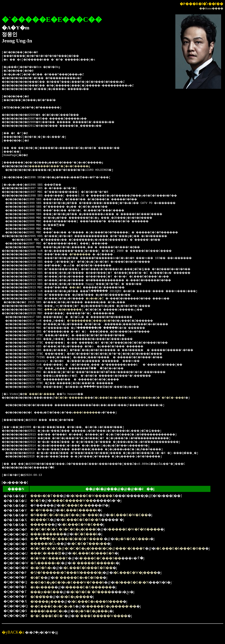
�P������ (89, 255)
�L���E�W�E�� (129, 515)
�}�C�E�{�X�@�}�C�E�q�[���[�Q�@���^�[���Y (88, 548)
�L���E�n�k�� (126, 398)
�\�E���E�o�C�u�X (53, 606)
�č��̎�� (40, 597)
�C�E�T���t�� (89, 544)
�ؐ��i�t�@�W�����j (71, 310)
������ (41, 524)
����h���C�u (47, 611)
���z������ (47, 534)
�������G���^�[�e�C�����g (68, 166)
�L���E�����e (79, 510)
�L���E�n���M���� (97, 601)
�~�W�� (40, 510)
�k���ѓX (40, 520)
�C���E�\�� (76, 505)
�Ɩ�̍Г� (37, 578)
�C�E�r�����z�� (83, 398)
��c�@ (83, 288)
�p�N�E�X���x (133, 539)
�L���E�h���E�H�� (181, 548)
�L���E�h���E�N (94, 553)
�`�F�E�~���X (196, 398)
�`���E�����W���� (102, 616)
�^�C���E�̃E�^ (47, 616)
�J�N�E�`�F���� (91, 592)
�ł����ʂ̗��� (46, 601)
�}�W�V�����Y (49, 558)
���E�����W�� (73, 501)
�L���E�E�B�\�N (81, 520)
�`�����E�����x (94, 563)
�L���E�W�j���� (135, 573)
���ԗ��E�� (45, 592)
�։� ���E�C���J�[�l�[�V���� (67, 539)
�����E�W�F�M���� (134, 529)
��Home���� (211, 8)
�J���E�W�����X (93, 496)
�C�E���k (86, 534)
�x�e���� (42, 587)
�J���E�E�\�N (132, 582)
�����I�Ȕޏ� (45, 544)
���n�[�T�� (45, 496)
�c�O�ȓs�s (41, 568)
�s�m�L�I (105, 299)
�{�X (36, 501)
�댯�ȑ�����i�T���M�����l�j (66, 573)
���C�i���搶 (46, 553)
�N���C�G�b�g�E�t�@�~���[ (65, 515)
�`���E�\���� (43, 394)
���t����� (97, 413)
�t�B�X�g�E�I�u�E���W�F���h (67, 582)
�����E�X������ (89, 587)
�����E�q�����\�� (111, 606)
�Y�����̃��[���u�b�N (100, 321)
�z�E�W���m (162, 398)
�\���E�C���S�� (100, 558)
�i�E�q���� (75, 597)
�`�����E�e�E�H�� (79, 578)
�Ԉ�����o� (46, 563)
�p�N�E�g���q (92, 611)
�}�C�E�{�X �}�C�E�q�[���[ (64, 529)
